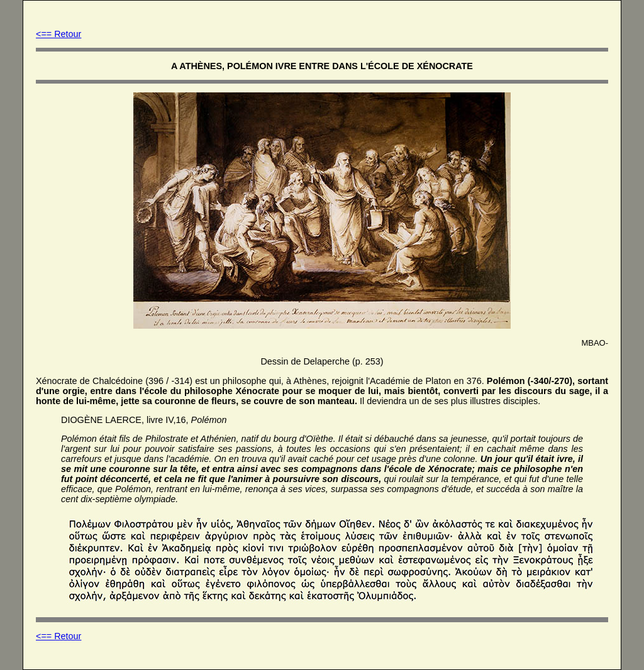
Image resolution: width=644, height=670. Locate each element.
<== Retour (58, 34)
